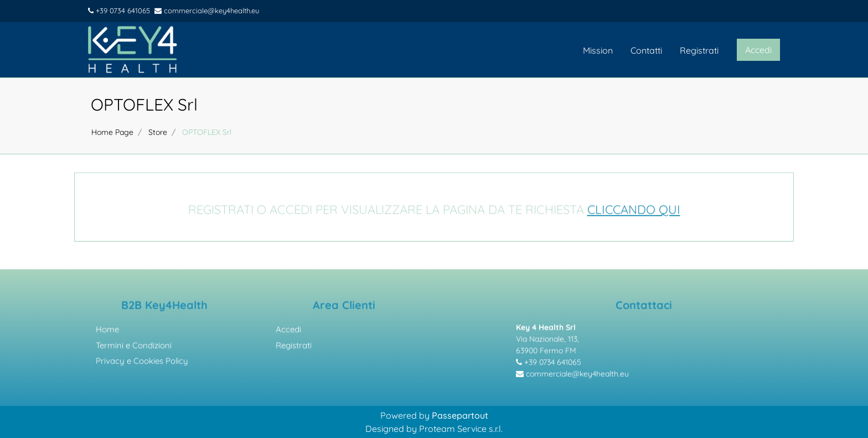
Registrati (699, 50)
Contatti (646, 50)
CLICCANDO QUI (634, 211)
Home (107, 332)
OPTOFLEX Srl (144, 105)
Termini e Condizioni (134, 347)
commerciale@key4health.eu (207, 11)
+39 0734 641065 (119, 11)
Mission (598, 50)
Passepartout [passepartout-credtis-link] (460, 415)
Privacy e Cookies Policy (142, 363)
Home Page (112, 132)
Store (158, 132)
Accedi (288, 332)
